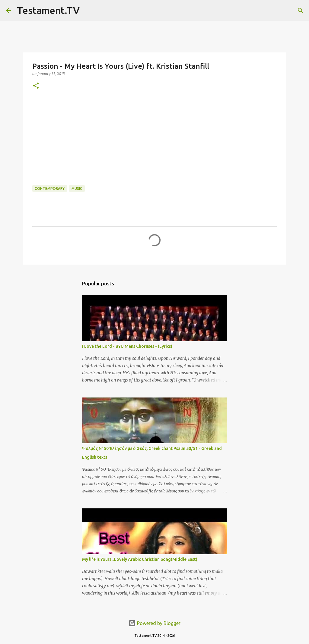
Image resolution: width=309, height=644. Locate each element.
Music (77, 188)
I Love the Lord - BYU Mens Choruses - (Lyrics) (127, 346)
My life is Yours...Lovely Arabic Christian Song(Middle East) (140, 559)
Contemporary (50, 188)
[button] (36, 86)
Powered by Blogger (154, 623)
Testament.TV (48, 10)
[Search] (88, 11)
